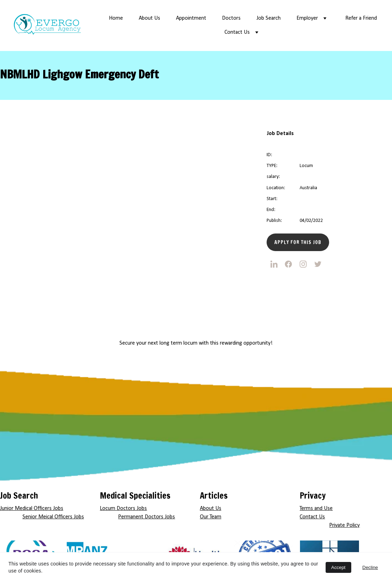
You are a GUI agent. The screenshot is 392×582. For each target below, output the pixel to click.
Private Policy (344, 525)
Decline (370, 567)
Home (116, 18)
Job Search (269, 18)
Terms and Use (316, 509)
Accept (338, 567)
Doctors (231, 18)
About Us (149, 18)
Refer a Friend (361, 18)
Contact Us (237, 32)
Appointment (191, 18)
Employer (307, 18)
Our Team (211, 517)
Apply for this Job (298, 242)
